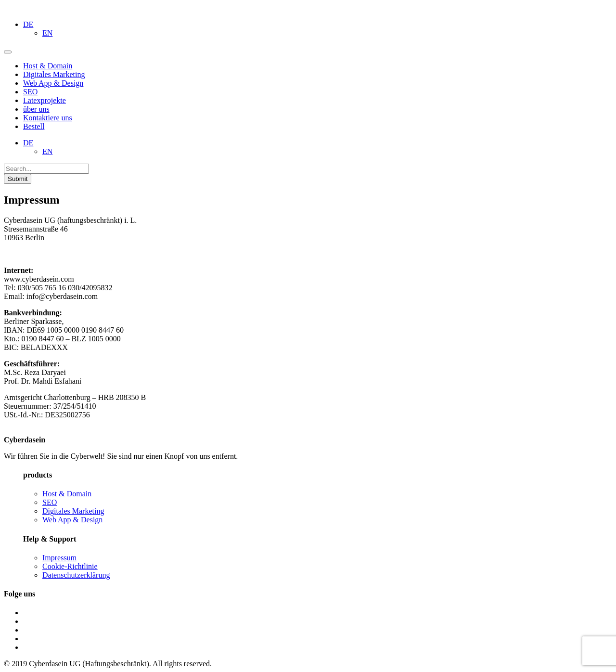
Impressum (59, 558)
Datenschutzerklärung (76, 575)
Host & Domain (67, 494)
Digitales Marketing (73, 511)
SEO (50, 502)
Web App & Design (72, 520)
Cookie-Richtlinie (70, 566)
